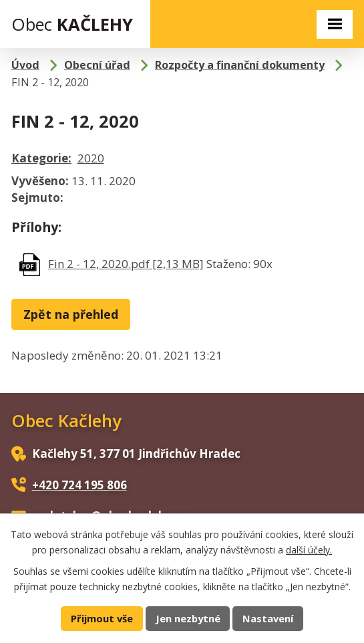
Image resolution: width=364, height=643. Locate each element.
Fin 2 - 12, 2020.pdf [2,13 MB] (126, 264)
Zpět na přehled (71, 314)
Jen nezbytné (188, 618)
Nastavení (268, 618)
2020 (91, 158)
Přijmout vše (102, 618)
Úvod (25, 65)
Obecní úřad (97, 65)
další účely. (309, 549)
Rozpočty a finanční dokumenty (240, 65)
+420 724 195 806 (79, 485)
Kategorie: (41, 158)
